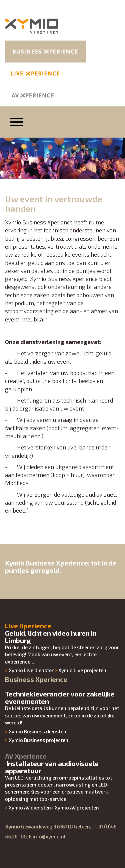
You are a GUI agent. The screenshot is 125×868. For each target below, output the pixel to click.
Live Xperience (28, 626)
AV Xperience (26, 756)
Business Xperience (36, 679)
